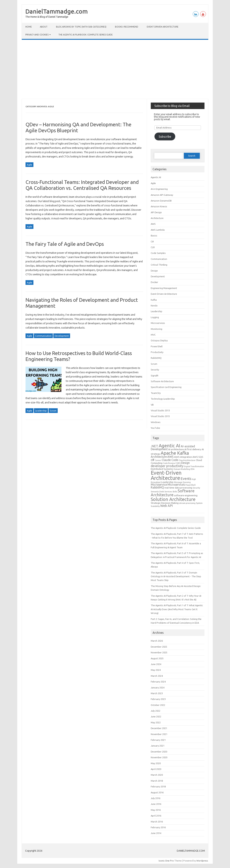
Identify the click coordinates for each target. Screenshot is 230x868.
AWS (153, 224)
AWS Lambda (158, 230)
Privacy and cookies (37, 35)
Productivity (157, 352)
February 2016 (158, 827)
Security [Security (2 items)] (196, 488)
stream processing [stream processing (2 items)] (187, 503)
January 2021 (158, 746)
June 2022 (156, 716)
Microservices (158, 323)
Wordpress (202, 861)
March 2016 (157, 822)
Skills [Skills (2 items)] (175, 492)
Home (29, 27)
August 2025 (157, 658)
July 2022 (156, 711)
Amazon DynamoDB (161, 201)
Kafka (154, 300)
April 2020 (156, 769)
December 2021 (159, 728)
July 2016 (156, 798)
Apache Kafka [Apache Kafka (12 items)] (175, 453)
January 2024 (158, 688)
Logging (155, 317)
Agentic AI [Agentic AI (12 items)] (169, 446)
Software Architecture (162, 381)
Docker (154, 282)
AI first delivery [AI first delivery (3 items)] (193, 449)
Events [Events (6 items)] (186, 479)
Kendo (154, 306)
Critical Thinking (159, 265)
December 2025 (159, 647)
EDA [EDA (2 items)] (193, 469)
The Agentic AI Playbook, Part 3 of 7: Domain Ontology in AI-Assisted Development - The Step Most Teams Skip (176, 576)
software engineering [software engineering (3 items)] (186, 495)
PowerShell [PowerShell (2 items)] (190, 485)
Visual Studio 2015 (160, 416)
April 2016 (156, 816)
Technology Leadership (163, 399)
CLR (153, 247)
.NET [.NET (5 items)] (154, 446)
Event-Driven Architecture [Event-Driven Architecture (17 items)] (166, 475)
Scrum (53, 411)
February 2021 (158, 740)
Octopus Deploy (159, 340)
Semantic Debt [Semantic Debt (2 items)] (157, 492)
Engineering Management (164, 288)
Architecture (157, 218)
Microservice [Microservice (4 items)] (159, 485)
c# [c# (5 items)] (153, 460)
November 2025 (159, 652)
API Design (156, 212)
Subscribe (165, 137)
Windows (156, 422)
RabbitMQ (156, 358)
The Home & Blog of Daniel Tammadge (47, 17)
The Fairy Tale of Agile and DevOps (65, 244)
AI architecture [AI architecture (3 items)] (176, 449)
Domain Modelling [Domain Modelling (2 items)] (182, 469)
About (44, 27)
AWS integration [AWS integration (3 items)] (183, 457)
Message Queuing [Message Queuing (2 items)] (182, 482)
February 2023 (158, 699)
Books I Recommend (127, 27)
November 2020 (159, 757)
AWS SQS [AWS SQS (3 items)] (198, 457)
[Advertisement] (115, 69)
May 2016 (156, 810)
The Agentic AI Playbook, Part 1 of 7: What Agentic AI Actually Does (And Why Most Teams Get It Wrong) (177, 609)
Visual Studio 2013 (160, 410)
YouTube (155, 428)
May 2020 (156, 763)
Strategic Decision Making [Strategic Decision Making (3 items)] (165, 503)
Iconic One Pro (166, 861)
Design (154, 271)
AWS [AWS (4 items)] (170, 457)
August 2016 (157, 792)
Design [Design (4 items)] (185, 463)
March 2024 (157, 676)
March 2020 (157, 775)
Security (155, 370)
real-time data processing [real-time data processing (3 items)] (178, 488)
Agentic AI (156, 177)
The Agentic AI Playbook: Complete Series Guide (86, 35)
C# (152, 241)
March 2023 (157, 693)
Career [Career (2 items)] (158, 460)
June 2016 (156, 804)
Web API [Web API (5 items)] (166, 506)
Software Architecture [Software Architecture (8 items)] (173, 493)
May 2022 (156, 722)
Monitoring (157, 329)
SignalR (155, 376)
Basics (154, 236)
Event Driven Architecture (163, 27)
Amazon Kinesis (159, 206)
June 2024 (156, 664)
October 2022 (158, 705)
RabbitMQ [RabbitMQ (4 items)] (157, 487)
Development (62, 336)
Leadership (41, 411)
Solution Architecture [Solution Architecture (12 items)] (173, 499)
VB (152, 405)
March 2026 (157, 641)
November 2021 (159, 734)
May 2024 (156, 670)
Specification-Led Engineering (166, 387)
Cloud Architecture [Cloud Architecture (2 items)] (187, 460)
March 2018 (157, 781)
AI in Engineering (159, 189)
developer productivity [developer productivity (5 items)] (167, 466)
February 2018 (158, 786)
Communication (43, 336)
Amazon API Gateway (162, 195)
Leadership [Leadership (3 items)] (167, 482)
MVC (153, 335)
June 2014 (156, 833)
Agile (29, 165)
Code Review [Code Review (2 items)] (169, 463)
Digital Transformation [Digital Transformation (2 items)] (194, 466)
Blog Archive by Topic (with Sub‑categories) (81, 27)
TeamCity (156, 393)
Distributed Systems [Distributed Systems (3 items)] (162, 469)
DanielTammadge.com (57, 11)
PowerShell (157, 346)
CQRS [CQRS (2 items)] (178, 463)
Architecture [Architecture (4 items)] (159, 457)
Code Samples (158, 253)
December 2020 (159, 752)
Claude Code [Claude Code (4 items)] (170, 460)
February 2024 (158, 682)
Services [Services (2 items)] (168, 492)
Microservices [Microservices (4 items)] (176, 485)
